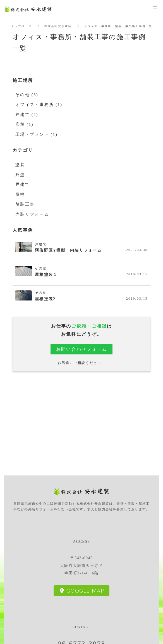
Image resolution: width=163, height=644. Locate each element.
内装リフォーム (32, 214)
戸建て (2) (27, 115)
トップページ (21, 26)
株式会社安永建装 (58, 26)
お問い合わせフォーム (82, 349)
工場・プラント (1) (36, 134)
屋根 (20, 195)
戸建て (23, 184)
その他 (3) (27, 95)
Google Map (85, 590)
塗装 (20, 165)
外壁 (20, 175)
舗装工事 (25, 204)
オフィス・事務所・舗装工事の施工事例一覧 (118, 26)
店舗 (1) (24, 124)
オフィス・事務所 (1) (39, 105)
